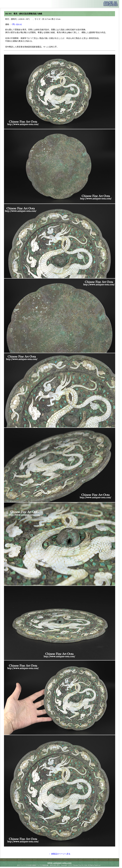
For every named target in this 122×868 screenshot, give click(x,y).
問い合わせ (17, 24)
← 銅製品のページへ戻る (60, 854)
